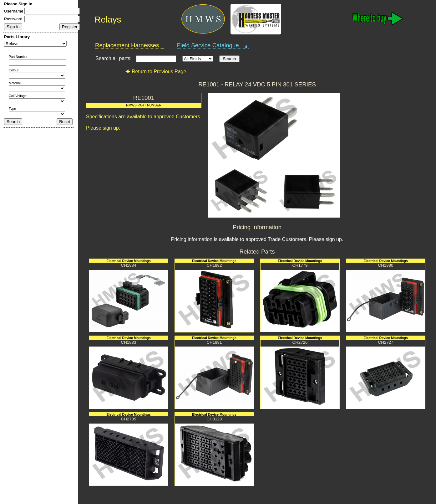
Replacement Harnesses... (129, 45)
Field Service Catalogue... (213, 45)
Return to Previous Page (156, 72)
